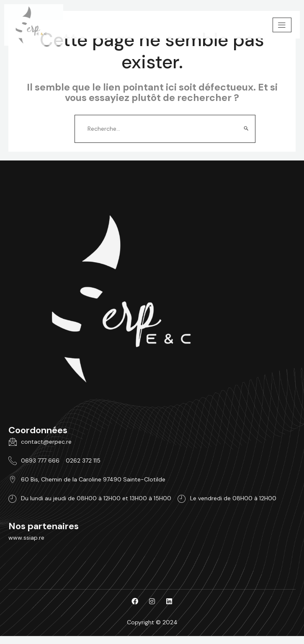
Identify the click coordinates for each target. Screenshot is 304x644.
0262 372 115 (83, 460)
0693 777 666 (34, 460)
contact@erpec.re (40, 442)
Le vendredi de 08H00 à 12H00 (227, 499)
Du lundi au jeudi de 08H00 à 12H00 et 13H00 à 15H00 (90, 499)
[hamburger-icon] (282, 25)
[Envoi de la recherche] (246, 129)
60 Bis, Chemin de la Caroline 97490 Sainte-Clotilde (87, 479)
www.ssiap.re (26, 538)
